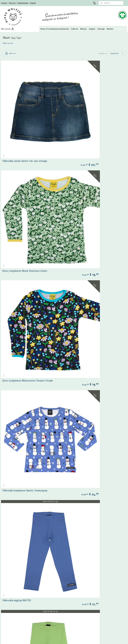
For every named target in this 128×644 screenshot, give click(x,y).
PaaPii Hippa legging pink (17, 416)
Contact (4, 3)
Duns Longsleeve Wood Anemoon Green (89, 124)
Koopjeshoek (121, 29)
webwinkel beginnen (71, 639)
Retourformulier (7, 591)
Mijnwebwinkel (92, 639)
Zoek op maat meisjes (52, 591)
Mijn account (8, 29)
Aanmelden (7, 620)
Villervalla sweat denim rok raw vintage (25, 124)
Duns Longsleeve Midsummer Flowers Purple (27, 197)
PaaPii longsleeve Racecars (81, 416)
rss (62, 639)
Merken (110, 29)
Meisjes (83, 29)
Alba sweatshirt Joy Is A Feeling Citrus (88, 343)
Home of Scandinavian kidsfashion (55, 29)
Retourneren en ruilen (9, 586)
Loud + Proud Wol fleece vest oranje (23, 343)
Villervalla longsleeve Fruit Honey (21, 489)
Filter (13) (10, 53)
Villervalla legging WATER (17, 270)
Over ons (12, 3)
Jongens (92, 29)
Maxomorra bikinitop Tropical (19, 562)
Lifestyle (101, 29)
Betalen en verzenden (9, 583)
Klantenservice (23, 3)
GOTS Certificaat (8, 602)
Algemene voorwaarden (10, 594)
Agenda (33, 3)
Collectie (75, 29)
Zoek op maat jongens (52, 594)
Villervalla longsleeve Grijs (81, 489)
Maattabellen (6, 599)
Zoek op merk (49, 596)
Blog (3, 604)
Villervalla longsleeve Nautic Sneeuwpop (89, 197)
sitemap (58, 639)
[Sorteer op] (116, 53)
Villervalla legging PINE (79, 270)
